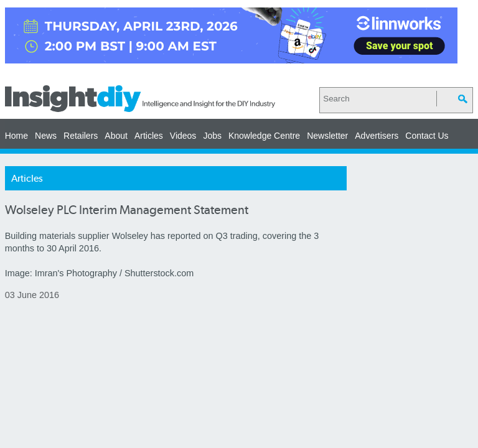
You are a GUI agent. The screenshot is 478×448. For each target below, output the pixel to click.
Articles (149, 136)
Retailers (81, 136)
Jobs (212, 136)
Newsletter (327, 136)
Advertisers (377, 136)
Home (16, 136)
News (46, 136)
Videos (183, 136)
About (116, 136)
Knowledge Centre (264, 136)
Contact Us (427, 136)
